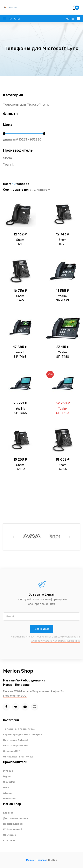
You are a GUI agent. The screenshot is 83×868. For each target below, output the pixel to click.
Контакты (10, 840)
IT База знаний (13, 829)
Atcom (7, 793)
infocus (8, 771)
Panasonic (10, 799)
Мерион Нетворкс (37, 860)
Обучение (10, 835)
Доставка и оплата (15, 818)
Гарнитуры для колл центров (23, 734)
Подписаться (41, 629)
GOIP (6, 787)
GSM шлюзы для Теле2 (18, 757)
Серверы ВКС (12, 751)
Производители (14, 824)
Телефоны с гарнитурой (19, 729)
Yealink (9, 164)
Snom (8, 158)
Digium (7, 776)
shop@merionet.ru (15, 696)
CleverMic (9, 782)
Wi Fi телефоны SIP (15, 746)
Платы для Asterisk (16, 740)
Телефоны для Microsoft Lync (26, 104)
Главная (8, 813)
